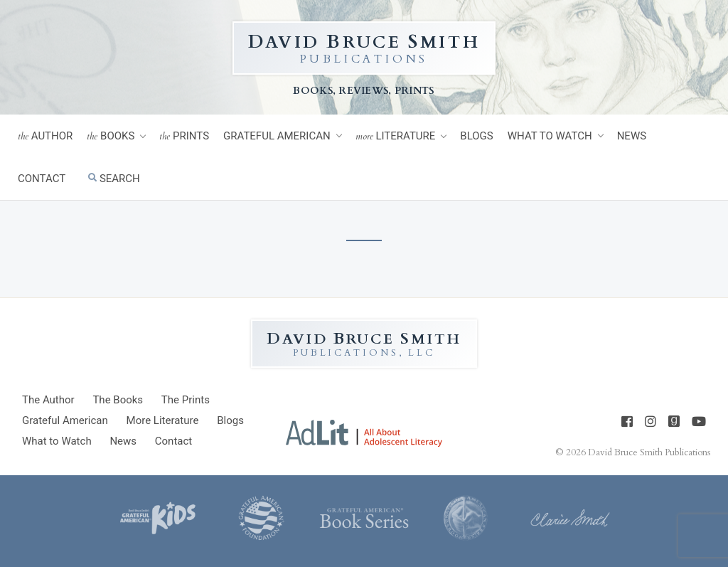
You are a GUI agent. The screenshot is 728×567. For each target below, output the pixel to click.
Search (114, 179)
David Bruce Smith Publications (649, 452)
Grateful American (277, 136)
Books (111, 136)
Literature (396, 136)
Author (45, 136)
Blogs (476, 136)
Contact (42, 179)
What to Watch (550, 136)
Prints (184, 136)
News (632, 136)
